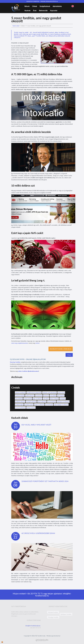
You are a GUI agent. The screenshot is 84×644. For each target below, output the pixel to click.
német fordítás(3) (20, 393)
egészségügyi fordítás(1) (61, 405)
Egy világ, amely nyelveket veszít (36, 425)
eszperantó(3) (28, 399)
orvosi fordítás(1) (20, 408)
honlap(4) (63, 399)
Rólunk (27, 6)
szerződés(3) (19, 399)
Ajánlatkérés (57, 6)
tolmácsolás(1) (31, 408)
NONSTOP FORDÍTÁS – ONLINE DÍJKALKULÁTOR (42, 1)
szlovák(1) (46, 399)
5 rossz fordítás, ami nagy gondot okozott (39, 26)
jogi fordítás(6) (42, 402)
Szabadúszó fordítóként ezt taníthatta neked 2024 (45, 481)
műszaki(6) (53, 396)
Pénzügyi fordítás (53, 617)
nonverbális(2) (52, 402)
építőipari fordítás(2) (63, 402)
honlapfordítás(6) (31, 402)
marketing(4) (49, 405)
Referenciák (43, 10)
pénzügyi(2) (61, 396)
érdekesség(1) (19, 405)
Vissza (69, 355)
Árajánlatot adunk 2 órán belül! (61, 349)
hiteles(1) (46, 396)
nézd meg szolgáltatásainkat (20, 343)
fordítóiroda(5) (29, 405)
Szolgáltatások (45, 6)
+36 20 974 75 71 (34, 594)
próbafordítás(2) (20, 402)
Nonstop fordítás (15, 362)
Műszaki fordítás (53, 612)
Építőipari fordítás (66, 614)
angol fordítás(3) (39, 405)
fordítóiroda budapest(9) (34, 393)
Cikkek (35, 6)
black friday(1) (54, 399)
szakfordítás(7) (30, 396)
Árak (35, 10)
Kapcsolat (54, 10)
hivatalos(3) (39, 396)
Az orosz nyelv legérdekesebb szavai (38, 533)
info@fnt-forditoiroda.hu (33, 626)
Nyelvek (27, 10)
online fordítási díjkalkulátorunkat (28, 371)
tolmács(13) (61, 393)
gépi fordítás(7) (37, 399)
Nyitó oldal (16, 26)
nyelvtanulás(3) (20, 396)
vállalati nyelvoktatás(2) (50, 393)
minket (37, 343)
